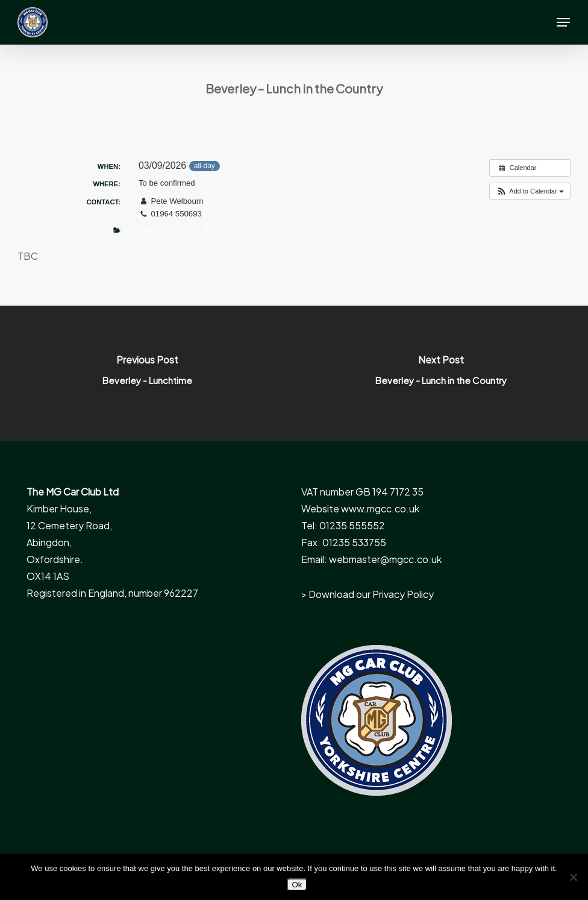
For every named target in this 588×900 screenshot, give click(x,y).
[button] (563, 22)
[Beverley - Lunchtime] (147, 373)
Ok (297, 885)
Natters (218, 229)
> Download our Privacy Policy (367, 594)
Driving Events (168, 229)
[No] (573, 877)
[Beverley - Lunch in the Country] (441, 373)
